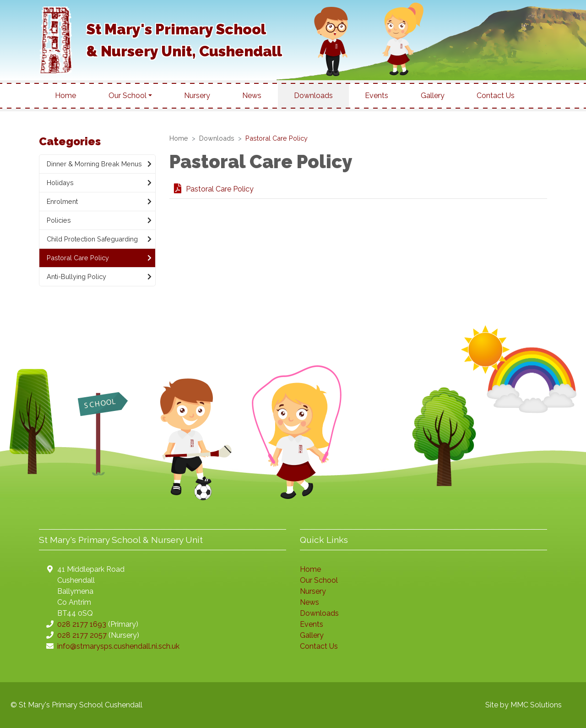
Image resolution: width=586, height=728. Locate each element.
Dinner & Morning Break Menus (99, 164)
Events (377, 96)
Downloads (313, 96)
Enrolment (99, 202)
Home (65, 96)
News (252, 96)
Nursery (197, 96)
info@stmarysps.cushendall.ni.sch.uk (118, 646)
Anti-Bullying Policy (99, 277)
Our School (319, 580)
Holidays (99, 183)
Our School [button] (128, 96)
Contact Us (496, 96)
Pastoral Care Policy (214, 189)
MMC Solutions (536, 705)
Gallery (433, 96)
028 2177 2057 (82, 635)
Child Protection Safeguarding (99, 239)
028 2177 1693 (82, 624)
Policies (99, 220)
